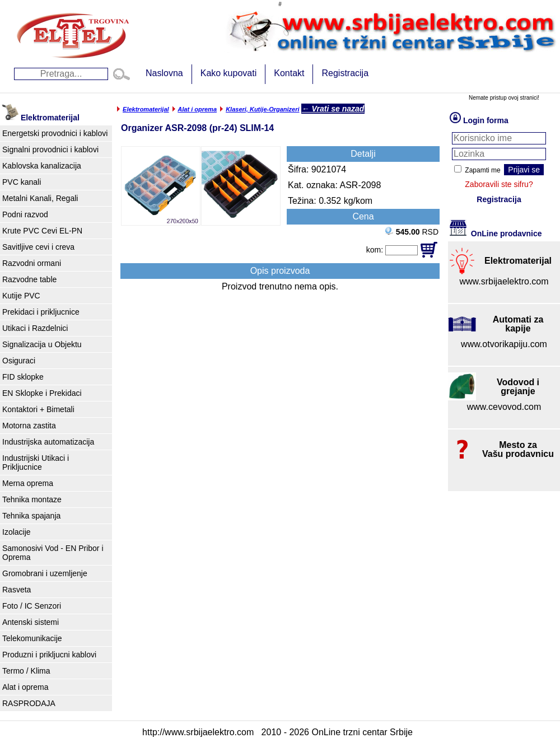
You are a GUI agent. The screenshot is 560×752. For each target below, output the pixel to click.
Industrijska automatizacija (48, 442)
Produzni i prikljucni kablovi (49, 655)
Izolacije (17, 532)
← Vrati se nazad (333, 109)
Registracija (345, 73)
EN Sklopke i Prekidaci (42, 393)
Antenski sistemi (31, 622)
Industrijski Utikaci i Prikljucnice (36, 463)
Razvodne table (29, 279)
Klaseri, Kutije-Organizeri (262, 109)
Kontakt (289, 73)
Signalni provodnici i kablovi (50, 150)
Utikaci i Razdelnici (35, 328)
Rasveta (17, 590)
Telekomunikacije (32, 638)
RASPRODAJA (29, 703)
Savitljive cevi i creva (38, 247)
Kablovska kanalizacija (42, 166)
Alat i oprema (25, 687)
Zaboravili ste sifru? (499, 184)
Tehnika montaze (32, 499)
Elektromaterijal (146, 109)
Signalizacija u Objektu (42, 344)
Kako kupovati (229, 73)
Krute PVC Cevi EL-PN (42, 231)
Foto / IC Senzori (32, 606)
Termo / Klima (26, 671)
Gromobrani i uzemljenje (45, 573)
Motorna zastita (29, 426)
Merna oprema (28, 483)
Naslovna (164, 73)
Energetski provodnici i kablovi (55, 133)
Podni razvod (25, 214)
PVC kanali (22, 182)
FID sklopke (23, 377)
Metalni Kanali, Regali (40, 198)
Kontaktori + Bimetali (38, 409)
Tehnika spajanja (31, 516)
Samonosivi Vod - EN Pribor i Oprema (53, 553)
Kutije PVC (21, 296)
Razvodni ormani (32, 263)
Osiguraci (19, 361)
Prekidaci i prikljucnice (41, 312)
